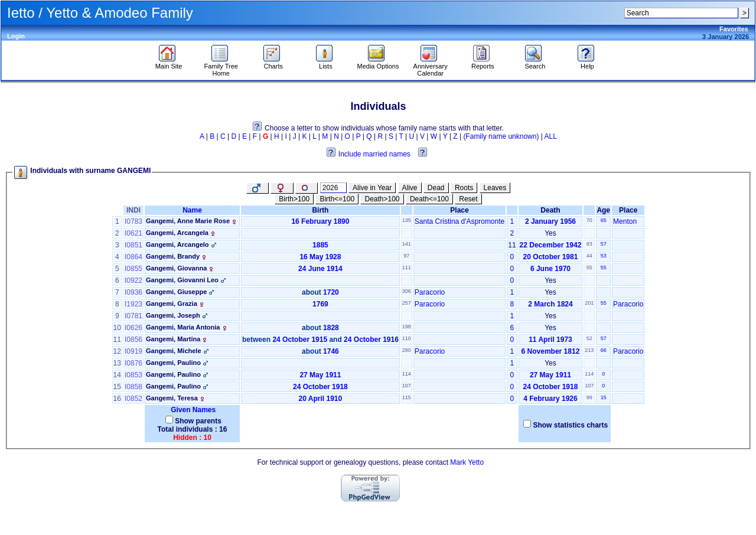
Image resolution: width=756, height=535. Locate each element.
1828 (331, 328)
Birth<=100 (337, 199)
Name (192, 210)
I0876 (133, 363)
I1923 (133, 304)
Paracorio (430, 292)
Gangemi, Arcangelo (177, 244)
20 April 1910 (321, 399)
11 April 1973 (550, 340)
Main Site (169, 63)
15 (604, 397)
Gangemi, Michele (174, 351)
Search (535, 63)
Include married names (374, 154)
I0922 (133, 280)
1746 (331, 351)
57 (604, 244)
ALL (551, 136)
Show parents (198, 421)
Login (16, 36)
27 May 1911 (320, 375)
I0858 (133, 387)
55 (604, 267)
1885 (320, 245)
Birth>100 (294, 199)
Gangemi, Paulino (173, 363)
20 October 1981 (551, 257)
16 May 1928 (320, 257)
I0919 (133, 351)
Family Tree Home (221, 67)
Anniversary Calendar (431, 67)
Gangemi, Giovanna (176, 268)
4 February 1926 (550, 399)
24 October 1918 (320, 387)
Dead (436, 188)
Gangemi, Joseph (173, 315)
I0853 (133, 375)
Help (587, 63)
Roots (464, 188)
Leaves (495, 188)
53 (604, 256)
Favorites (734, 29)
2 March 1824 (550, 304)
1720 (331, 292)
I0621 (133, 233)
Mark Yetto (467, 462)
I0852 (133, 399)
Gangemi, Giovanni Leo (182, 280)
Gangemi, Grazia (172, 304)
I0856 (133, 340)
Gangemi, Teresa (172, 398)
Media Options (378, 63)
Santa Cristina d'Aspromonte (460, 221)
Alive (410, 188)
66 (604, 350)
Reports (483, 63)
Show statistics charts (570, 425)
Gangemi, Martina (173, 339)
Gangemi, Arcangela (177, 233)
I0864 (133, 257)
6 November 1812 (551, 351)
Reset (468, 199)
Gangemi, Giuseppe (176, 292)
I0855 (133, 269)
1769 (320, 304)
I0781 (133, 316)
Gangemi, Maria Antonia (183, 327)
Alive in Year (372, 188)
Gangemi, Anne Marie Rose (188, 221)
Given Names (192, 410)
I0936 (133, 292)
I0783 (133, 221)
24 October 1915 (300, 340)
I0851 (133, 245)
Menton (625, 221)
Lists (326, 63)
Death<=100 (429, 199)
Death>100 (382, 199)
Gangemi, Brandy (173, 256)
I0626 (133, 328)
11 (512, 245)
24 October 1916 (371, 340)
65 (604, 220)
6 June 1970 (550, 269)
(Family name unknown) (501, 136)
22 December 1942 (551, 245)
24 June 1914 (320, 269)
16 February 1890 (320, 221)
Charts (273, 63)
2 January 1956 (550, 221)
